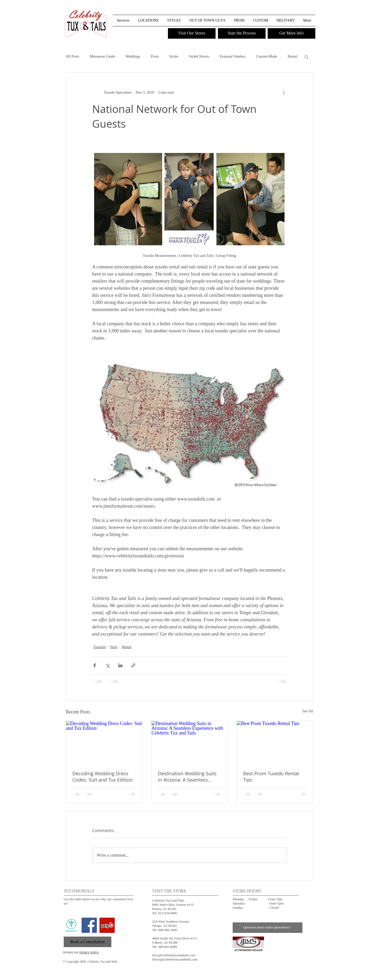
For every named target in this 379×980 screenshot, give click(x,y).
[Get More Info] (291, 33)
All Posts (73, 56)
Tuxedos (99, 647)
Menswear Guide (102, 56)
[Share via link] (133, 665)
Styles (174, 56)
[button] (311, 10)
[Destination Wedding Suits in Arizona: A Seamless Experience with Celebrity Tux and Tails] (190, 742)
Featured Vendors (233, 56)
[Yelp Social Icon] (107, 925)
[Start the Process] (242, 33)
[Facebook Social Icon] (89, 925)
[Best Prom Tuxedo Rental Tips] (275, 742)
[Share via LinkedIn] (120, 665)
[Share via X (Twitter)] (108, 665)
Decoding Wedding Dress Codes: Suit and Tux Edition (103, 777)
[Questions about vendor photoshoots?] (268, 928)
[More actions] (284, 93)
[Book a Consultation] (88, 942)
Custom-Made (267, 56)
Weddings (133, 56)
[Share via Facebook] (95, 665)
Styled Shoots (199, 56)
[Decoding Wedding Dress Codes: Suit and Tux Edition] (104, 742)
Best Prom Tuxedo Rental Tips (271, 777)
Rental (293, 56)
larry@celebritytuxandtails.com (174, 955)
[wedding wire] (71, 925)
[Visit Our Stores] (192, 33)
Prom (155, 56)
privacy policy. (89, 952)
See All (308, 711)
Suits (114, 647)
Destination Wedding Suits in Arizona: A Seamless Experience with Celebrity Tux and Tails (187, 777)
